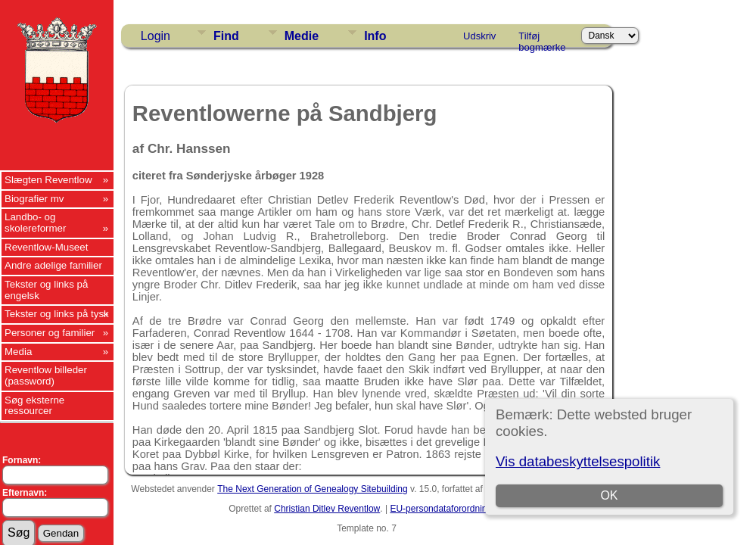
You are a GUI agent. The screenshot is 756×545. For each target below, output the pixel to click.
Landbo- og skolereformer (35, 223)
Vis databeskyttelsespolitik (578, 461)
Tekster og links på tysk (57, 314)
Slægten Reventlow (48, 180)
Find (226, 36)
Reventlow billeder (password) (46, 375)
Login (156, 36)
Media (18, 352)
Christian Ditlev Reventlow (327, 509)
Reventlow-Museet (46, 247)
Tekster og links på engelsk (46, 290)
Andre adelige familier (53, 265)
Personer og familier (50, 333)
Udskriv (479, 36)
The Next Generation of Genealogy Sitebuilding (313, 489)
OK (609, 495)
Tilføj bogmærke (542, 39)
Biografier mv (34, 199)
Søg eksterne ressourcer (34, 406)
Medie (302, 36)
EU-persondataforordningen (446, 509)
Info (375, 36)
